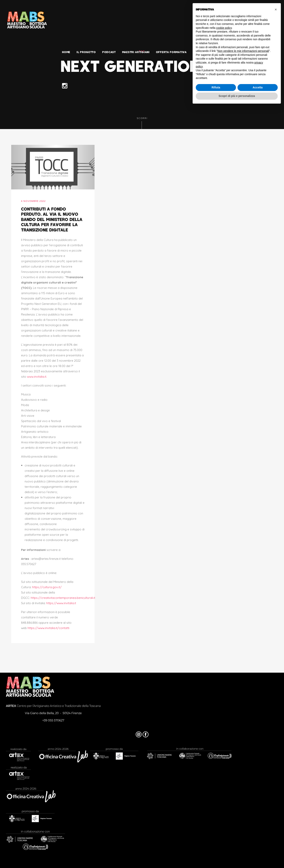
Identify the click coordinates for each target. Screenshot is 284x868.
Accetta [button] (258, 87)
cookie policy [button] (224, 28)
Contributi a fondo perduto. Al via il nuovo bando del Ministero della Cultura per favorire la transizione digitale (52, 219)
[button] (276, 9)
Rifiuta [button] (216, 87)
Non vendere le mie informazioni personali (243, 51)
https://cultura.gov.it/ (47, 587)
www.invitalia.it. (37, 377)
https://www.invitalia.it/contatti (48, 628)
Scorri (142, 123)
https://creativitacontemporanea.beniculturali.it (63, 598)
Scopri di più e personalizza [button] (237, 96)
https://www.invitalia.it (61, 603)
